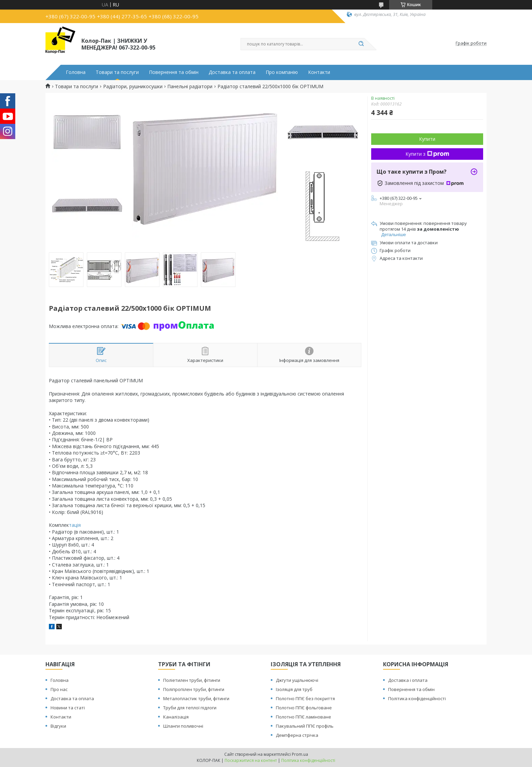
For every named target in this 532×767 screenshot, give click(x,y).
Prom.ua (300, 754)
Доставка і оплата (408, 680)
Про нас (59, 689)
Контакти (319, 72)
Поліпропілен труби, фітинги (194, 689)
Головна (76, 72)
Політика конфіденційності (417, 698)
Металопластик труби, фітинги (196, 698)
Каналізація (176, 717)
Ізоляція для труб (294, 689)
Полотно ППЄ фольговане (304, 708)
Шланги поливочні (183, 726)
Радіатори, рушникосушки (133, 87)
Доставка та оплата (232, 72)
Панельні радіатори (190, 87)
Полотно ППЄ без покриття (305, 698)
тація (75, 525)
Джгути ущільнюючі (297, 680)
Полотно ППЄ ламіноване (303, 717)
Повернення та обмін (174, 72)
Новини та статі (68, 708)
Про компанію (282, 72)
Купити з (427, 154)
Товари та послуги (117, 72)
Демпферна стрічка (297, 735)
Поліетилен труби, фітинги (192, 680)
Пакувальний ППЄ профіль (305, 726)
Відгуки (58, 726)
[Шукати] (361, 44)
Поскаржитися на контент (251, 760)
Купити (427, 139)
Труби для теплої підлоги (190, 708)
